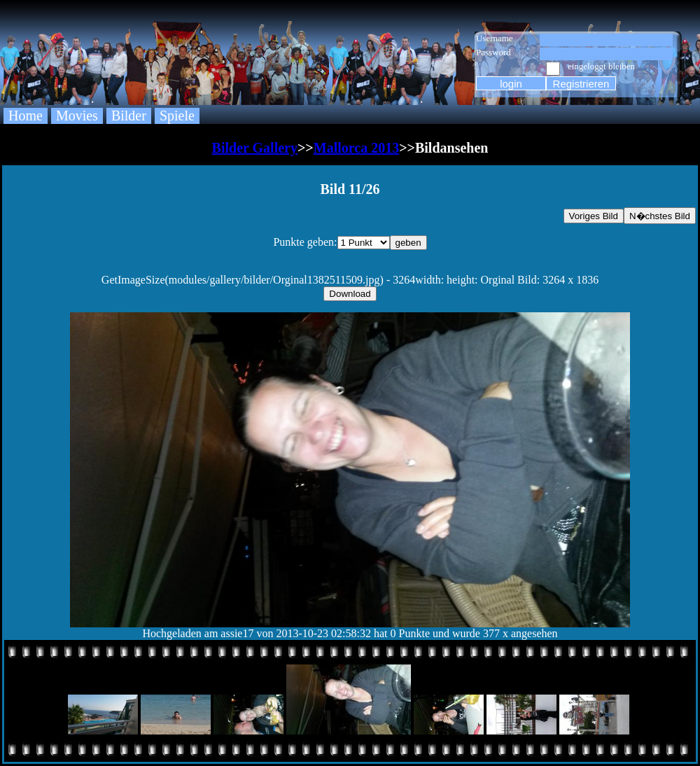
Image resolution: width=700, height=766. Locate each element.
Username (495, 38)
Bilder (129, 116)
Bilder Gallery (255, 148)
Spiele (177, 116)
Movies (77, 116)
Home (26, 116)
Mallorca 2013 (356, 148)
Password (493, 52)
